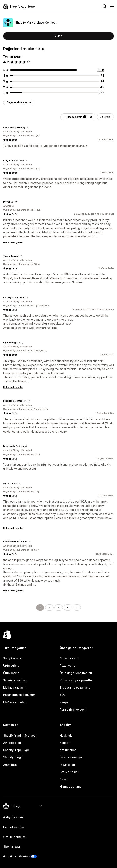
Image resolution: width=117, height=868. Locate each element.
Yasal (64, 779)
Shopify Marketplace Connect (36, 22)
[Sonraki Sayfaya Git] (77, 608)
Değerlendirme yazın (19, 102)
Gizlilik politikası (15, 837)
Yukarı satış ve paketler (76, 680)
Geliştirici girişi (14, 817)
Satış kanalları (13, 658)
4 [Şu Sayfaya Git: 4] (68, 607)
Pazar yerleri (68, 666)
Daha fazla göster (13, 242)
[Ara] (105, 6)
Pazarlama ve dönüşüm (19, 695)
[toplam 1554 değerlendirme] (101, 70)
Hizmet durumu (71, 787)
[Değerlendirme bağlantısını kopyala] (28, 128)
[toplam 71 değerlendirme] (102, 76)
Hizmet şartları (13, 827)
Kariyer (65, 743)
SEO (63, 695)
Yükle (58, 36)
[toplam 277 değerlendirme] (101, 93)
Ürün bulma (11, 666)
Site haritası (12, 847)
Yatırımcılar (68, 750)
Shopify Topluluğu (16, 750)
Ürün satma (11, 673)
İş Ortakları (67, 765)
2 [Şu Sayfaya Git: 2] (49, 607)
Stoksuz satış (69, 658)
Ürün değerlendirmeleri (76, 673)
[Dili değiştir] (26, 806)
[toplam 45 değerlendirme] (102, 87)
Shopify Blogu (13, 757)
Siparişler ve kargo (16, 680)
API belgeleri (12, 743)
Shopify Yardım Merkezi (20, 735)
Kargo (64, 702)
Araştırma (10, 765)
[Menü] (112, 6)
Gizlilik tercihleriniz (17, 856)
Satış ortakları (69, 772)
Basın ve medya (71, 757)
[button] (91, 117)
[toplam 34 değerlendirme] (102, 81)
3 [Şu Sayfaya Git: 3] (59, 607)
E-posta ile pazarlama (75, 688)
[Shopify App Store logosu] (19, 6)
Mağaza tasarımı (15, 688)
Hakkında (66, 735)
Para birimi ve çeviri (74, 709)
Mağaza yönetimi (15, 702)
